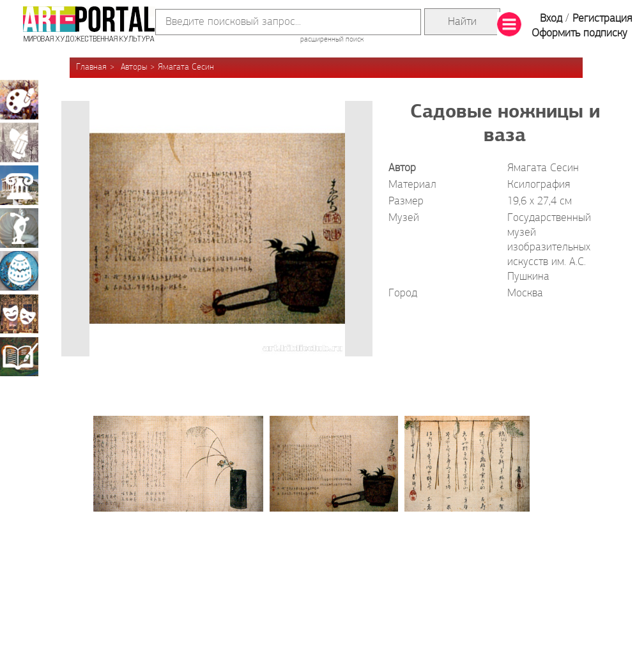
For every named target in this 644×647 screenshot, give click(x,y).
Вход (551, 19)
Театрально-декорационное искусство (19, 314)
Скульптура (19, 228)
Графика (19, 142)
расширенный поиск (332, 40)
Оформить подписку (579, 34)
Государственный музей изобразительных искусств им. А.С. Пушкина (549, 247)
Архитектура (19, 185)
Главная (91, 67)
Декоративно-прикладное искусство (19, 271)
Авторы (134, 67)
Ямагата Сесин (186, 67)
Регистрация (602, 19)
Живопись (19, 100)
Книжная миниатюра (19, 356)
